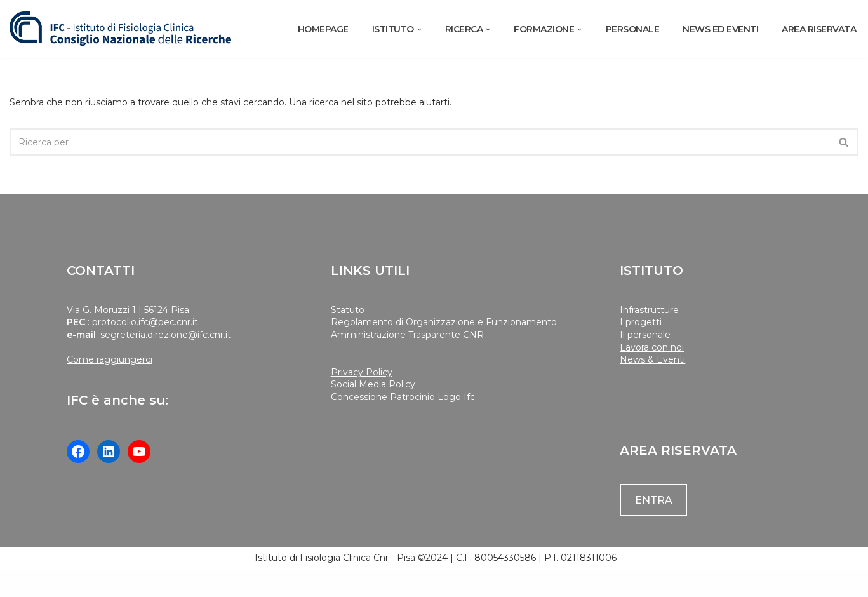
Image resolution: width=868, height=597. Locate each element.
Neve (22, 583)
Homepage (323, 29)
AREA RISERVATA (819, 29)
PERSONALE (633, 29)
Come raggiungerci (110, 359)
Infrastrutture (649, 310)
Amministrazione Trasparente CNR (407, 335)
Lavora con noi (652, 347)
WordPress (123, 583)
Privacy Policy (362, 372)
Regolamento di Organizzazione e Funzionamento (444, 322)
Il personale (645, 335)
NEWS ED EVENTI (720, 29)
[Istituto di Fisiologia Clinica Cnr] (121, 29)
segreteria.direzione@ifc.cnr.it (166, 335)
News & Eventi (652, 359)
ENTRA (654, 500)
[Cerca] (420, 142)
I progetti (641, 322)
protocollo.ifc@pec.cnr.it (145, 322)
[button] (419, 30)
